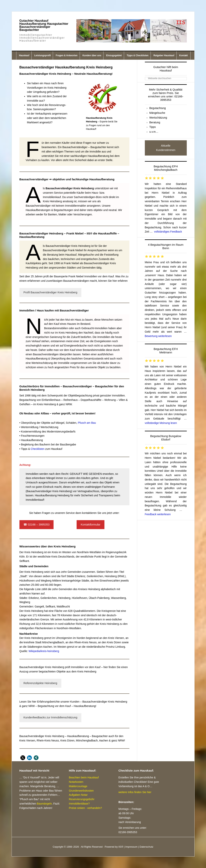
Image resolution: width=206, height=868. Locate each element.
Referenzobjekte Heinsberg (40, 683)
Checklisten (37, 449)
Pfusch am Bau (87, 423)
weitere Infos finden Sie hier (135, 792)
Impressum (131, 847)
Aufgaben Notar (78, 795)
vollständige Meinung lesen (161, 423)
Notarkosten (76, 782)
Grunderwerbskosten (81, 791)
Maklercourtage (78, 786)
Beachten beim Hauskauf (84, 777)
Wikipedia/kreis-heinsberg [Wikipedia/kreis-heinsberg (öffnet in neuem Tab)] (44, 651)
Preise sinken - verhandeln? (86, 808)
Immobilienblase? (79, 804)
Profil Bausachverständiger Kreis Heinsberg (50, 292)
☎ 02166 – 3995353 (36, 525)
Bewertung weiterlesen (158, 336)
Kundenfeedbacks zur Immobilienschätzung (50, 717)
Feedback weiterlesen (158, 514)
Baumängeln (44, 804)
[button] (23, 758)
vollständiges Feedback (168, 232)
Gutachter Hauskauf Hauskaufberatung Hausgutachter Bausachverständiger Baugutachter (44, 25)
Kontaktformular (90, 525)
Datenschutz (146, 847)
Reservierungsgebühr (82, 799)
